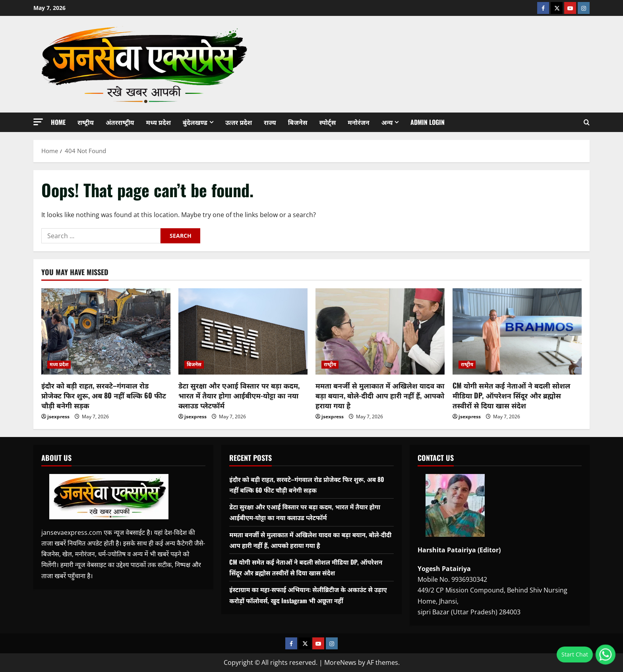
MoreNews (340, 662)
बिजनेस (298, 122)
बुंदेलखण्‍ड (195, 122)
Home (58, 122)
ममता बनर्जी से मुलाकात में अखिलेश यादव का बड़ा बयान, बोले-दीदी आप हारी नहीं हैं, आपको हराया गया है (380, 395)
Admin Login (428, 122)
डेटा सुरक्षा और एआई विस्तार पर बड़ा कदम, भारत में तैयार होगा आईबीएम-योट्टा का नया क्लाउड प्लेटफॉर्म (239, 395)
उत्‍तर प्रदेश (239, 122)
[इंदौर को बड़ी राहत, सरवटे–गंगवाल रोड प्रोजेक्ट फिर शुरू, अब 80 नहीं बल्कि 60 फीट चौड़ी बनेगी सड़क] (106, 331)
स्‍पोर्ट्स (327, 122)
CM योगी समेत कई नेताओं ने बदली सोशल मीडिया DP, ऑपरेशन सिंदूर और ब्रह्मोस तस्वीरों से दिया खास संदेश (511, 395)
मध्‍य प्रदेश (159, 122)
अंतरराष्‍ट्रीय (120, 122)
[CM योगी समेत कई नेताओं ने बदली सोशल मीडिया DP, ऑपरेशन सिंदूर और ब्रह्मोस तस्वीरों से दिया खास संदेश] (517, 331)
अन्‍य (387, 122)
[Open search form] (587, 122)
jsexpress (58, 417)
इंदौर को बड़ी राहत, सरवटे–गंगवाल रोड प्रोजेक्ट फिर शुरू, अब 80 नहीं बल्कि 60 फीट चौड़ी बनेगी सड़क (104, 395)
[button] (38, 122)
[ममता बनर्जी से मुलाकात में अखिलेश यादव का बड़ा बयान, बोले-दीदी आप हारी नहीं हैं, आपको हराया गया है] (380, 331)
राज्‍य (270, 122)
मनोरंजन (358, 122)
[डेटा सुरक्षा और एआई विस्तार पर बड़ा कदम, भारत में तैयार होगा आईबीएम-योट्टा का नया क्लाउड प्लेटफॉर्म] (243, 331)
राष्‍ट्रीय (86, 122)
